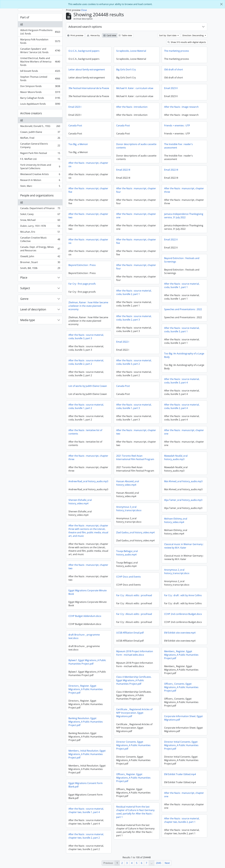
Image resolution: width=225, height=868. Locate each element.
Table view (125, 35)
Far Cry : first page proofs (82, 284)
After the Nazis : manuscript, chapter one (136, 216)
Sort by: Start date (168, 35)
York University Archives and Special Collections (40, 167)
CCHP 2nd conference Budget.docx (183, 614)
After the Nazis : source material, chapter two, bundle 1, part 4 (86, 810)
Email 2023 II (171, 88)
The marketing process (177, 51)
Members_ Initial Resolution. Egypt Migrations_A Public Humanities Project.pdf (87, 754)
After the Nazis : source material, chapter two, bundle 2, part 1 (182, 820)
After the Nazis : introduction (132, 107)
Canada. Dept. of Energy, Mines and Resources (40, 249)
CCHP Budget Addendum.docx (85, 616)
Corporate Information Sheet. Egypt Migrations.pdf (183, 718)
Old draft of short (174, 69)
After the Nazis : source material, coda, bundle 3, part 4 (182, 381)
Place (24, 277)
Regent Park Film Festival (40, 154)
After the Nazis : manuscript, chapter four (136, 190)
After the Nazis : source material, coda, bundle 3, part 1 (182, 330)
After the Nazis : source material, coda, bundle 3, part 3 (86, 337)
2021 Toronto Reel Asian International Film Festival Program (135, 457)
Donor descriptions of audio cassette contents (136, 146)
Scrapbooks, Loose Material (131, 51)
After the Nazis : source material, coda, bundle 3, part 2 (134, 362)
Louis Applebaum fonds (40, 104)
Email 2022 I (123, 342)
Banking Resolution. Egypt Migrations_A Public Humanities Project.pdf (86, 722)
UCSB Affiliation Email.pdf (130, 633)
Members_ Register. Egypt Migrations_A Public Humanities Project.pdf (181, 655)
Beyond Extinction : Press (82, 265)
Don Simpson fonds (40, 87)
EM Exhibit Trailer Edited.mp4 (180, 774)
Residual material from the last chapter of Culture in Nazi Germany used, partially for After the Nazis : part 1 (135, 812)
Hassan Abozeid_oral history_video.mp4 (128, 483)
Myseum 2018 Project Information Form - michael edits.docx (135, 653)
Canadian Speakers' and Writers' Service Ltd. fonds (40, 51)
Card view (110, 35)
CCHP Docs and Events (128, 577)
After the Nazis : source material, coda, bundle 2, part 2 (86, 362)
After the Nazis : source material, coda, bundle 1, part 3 (134, 406)
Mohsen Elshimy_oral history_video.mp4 (176, 520)
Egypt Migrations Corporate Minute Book (88, 592)
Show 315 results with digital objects (187, 42)
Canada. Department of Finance (40, 209)
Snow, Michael (40, 221)
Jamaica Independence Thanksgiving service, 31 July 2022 (184, 216)
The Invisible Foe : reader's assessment (178, 146)
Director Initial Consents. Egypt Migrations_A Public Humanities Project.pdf (181, 745)
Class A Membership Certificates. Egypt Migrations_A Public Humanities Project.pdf (134, 680)
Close (84, 10)
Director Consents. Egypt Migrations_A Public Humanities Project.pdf (133, 745)
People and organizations (37, 195)
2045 (159, 863)
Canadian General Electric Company (40, 145)
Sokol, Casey (40, 215)
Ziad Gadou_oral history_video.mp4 (135, 532)
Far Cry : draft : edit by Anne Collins (183, 595)
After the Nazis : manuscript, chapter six (88, 165)
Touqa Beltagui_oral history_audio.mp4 (127, 553)
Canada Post (75, 125)
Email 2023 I (75, 107)
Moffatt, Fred (40, 138)
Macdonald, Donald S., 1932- (40, 127)
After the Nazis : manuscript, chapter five (88, 190)
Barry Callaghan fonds (40, 99)
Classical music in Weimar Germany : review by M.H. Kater (184, 546)
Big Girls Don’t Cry (126, 69)
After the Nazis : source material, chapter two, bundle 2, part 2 (86, 836)
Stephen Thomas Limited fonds (40, 79)
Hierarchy (93, 35)
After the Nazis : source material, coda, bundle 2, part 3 (134, 318)
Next (167, 863)
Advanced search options (85, 27)
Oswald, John (40, 257)
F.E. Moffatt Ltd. (40, 160)
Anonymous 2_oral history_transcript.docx (177, 571)
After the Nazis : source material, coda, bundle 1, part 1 (182, 285)
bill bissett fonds (40, 72)
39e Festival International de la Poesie (89, 88)
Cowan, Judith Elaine (40, 133)
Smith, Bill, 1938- (40, 269)
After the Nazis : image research (181, 107)
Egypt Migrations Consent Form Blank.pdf (86, 785)
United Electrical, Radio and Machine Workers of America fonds (40, 62)
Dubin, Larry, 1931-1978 (40, 227)
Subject (25, 288)
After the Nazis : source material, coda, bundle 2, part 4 (182, 406)
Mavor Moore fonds (40, 93)
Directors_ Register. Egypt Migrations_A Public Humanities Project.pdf (86, 689)
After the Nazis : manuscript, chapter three (184, 190)
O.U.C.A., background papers (84, 51)
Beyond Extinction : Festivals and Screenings (182, 260)
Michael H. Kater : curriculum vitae (135, 88)
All (22, 24)
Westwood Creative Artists (40, 175)
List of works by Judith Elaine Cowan (88, 386)
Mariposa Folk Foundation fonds (40, 41)
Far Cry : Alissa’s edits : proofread (134, 595)
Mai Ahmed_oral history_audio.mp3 (183, 481)
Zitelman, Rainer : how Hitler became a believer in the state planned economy (88, 306)
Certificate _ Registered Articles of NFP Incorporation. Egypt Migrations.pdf (134, 713)
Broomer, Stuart (40, 263)
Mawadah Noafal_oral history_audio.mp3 (176, 457)
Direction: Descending (193, 35)
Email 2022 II (171, 240)
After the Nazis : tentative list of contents (85, 432)
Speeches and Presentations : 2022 (183, 309)
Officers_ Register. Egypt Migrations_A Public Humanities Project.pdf (133, 778)
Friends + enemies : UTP (177, 125)
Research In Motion (40, 181)
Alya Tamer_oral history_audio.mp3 (183, 500)
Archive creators (31, 113)
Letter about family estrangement (87, 69)
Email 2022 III (123, 170)
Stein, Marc (40, 187)
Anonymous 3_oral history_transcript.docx (129, 509)
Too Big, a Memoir (78, 144)
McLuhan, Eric (40, 232)
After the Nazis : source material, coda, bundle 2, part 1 (134, 292)
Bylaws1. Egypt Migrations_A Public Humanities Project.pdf (87, 662)
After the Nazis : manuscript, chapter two (88, 216)
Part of (25, 17)
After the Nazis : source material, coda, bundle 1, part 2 (86, 406)
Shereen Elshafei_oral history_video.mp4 (80, 502)
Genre (24, 299)
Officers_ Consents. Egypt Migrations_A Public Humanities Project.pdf (181, 687)
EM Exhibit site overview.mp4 (180, 633)
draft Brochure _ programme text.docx (84, 636)
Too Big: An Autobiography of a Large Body (184, 355)
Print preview (75, 35)
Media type (28, 320)
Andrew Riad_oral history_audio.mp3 (88, 481)
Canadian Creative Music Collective (40, 239)
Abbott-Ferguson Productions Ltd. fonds (40, 32)
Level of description (33, 309)
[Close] (221, 4)
